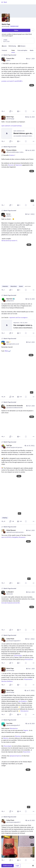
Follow (16, 30)
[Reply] (3, 111)
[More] (34, 111)
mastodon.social (14, 26)
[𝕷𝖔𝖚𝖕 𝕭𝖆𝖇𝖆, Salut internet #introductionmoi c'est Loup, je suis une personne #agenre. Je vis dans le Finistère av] (18, 766)
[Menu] (33, 30)
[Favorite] (19, 111)
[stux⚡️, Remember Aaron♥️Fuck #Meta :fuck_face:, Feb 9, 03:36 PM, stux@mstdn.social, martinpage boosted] (18, 368)
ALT (32, 201)
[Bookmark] (26, 111)
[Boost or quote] (11, 111)
